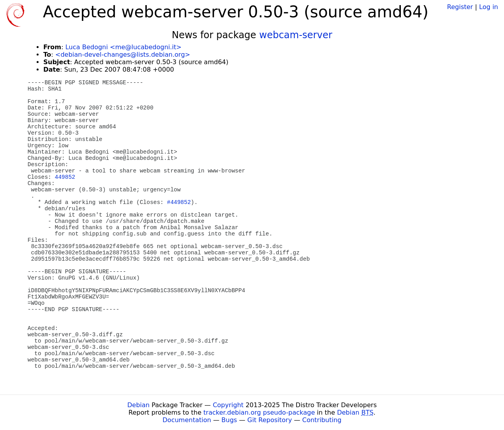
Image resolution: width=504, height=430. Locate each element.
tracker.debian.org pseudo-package (259, 412)
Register (460, 7)
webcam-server (296, 35)
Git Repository (270, 420)
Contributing (322, 420)
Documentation (187, 420)
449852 (65, 177)
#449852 (179, 202)
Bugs (229, 420)
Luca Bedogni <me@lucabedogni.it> (123, 47)
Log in (489, 7)
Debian (138, 405)
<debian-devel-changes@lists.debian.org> (123, 55)
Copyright (228, 405)
